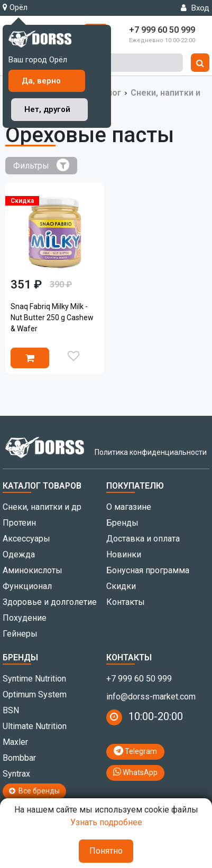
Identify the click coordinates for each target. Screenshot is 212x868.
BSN (11, 710)
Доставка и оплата (143, 539)
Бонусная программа (148, 570)
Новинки (124, 554)
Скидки (121, 586)
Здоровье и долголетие (50, 602)
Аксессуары (26, 539)
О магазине (129, 507)
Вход (195, 8)
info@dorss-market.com (151, 697)
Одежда (19, 554)
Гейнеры (20, 634)
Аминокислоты (33, 570)
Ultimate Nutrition (35, 726)
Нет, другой (47, 109)
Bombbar (19, 758)
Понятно (106, 851)
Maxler (15, 742)
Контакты (126, 602)
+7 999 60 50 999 (139, 679)
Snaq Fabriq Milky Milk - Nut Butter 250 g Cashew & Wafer (52, 318)
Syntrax (16, 774)
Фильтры (41, 165)
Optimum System (35, 694)
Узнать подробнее (106, 822)
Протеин (19, 523)
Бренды (122, 523)
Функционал (27, 586)
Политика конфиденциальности (151, 452)
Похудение (25, 618)
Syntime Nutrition (34, 679)
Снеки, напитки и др (42, 507)
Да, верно (41, 81)
